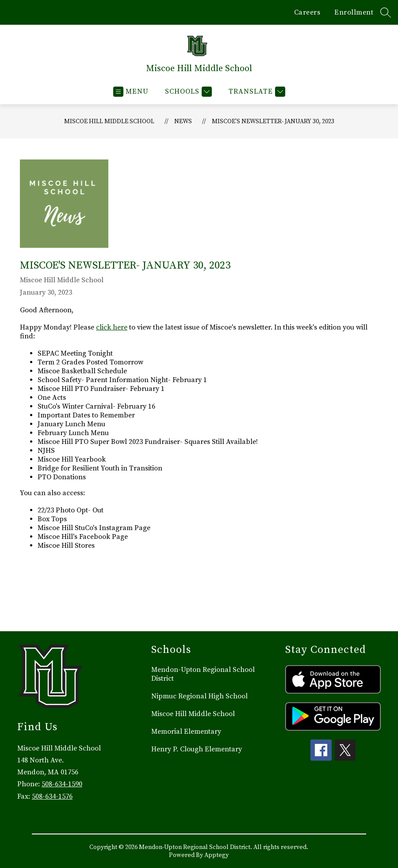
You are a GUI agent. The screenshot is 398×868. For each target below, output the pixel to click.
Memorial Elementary (186, 732)
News (183, 121)
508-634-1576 (52, 796)
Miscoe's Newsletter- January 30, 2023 (273, 121)
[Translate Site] (256, 92)
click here (112, 327)
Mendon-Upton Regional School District (203, 674)
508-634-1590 (62, 784)
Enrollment (354, 12)
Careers (307, 12)
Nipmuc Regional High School (199, 696)
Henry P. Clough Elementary (197, 749)
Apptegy (216, 855)
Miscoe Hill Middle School (109, 121)
